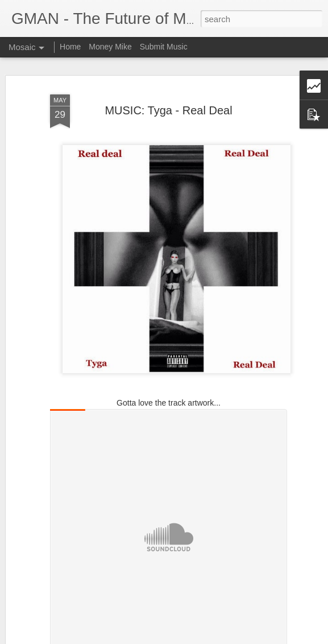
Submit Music (164, 47)
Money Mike (110, 47)
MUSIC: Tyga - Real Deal (168, 110)
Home (70, 47)
